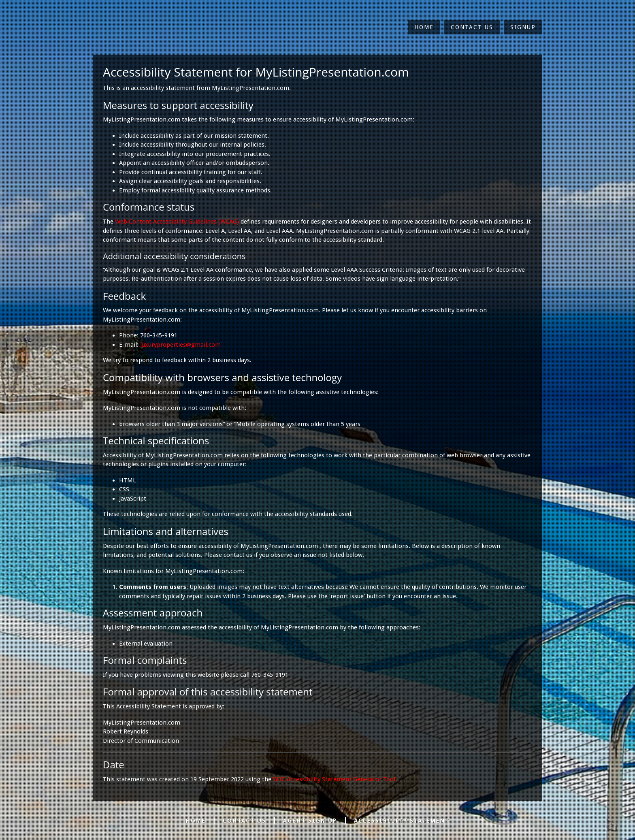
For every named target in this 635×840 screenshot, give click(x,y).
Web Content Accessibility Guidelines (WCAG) (177, 222)
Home (424, 27)
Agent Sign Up (310, 821)
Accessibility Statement (402, 821)
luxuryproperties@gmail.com (180, 345)
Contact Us (472, 27)
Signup (523, 27)
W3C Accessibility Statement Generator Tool (334, 779)
